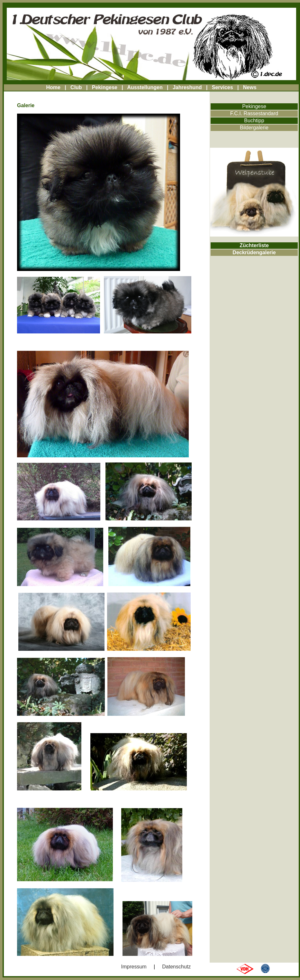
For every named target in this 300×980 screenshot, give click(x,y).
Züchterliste (254, 245)
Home (53, 87)
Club (76, 87)
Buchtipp (254, 121)
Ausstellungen (145, 87)
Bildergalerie (254, 128)
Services (223, 87)
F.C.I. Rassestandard (254, 113)
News (250, 87)
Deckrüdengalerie (254, 252)
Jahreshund (187, 87)
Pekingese (105, 87)
